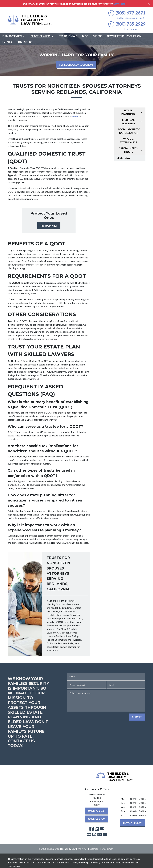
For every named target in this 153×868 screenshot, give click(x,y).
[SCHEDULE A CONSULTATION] (76, 65)
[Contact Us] (24, 42)
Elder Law (123, 158)
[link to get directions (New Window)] (97, 800)
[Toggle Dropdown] (25, 36)
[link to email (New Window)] (102, 829)
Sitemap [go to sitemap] (94, 849)
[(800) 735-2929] (96, 819)
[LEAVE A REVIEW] (132, 823)
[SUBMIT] (137, 717)
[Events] (7, 42)
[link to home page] (30, 20)
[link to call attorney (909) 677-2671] (127, 13)
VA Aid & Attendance (128, 141)
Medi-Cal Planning (128, 122)
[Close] (149, 4)
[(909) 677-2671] (96, 811)
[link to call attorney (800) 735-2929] (127, 24)
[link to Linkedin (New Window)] (97, 829)
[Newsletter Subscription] (124, 36)
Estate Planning (128, 112)
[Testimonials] (68, 36)
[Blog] (85, 36)
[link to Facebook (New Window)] (92, 829)
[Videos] (98, 36)
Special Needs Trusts (128, 150)
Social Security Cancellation (129, 131)
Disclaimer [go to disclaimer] (107, 849)
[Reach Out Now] (49, 226)
